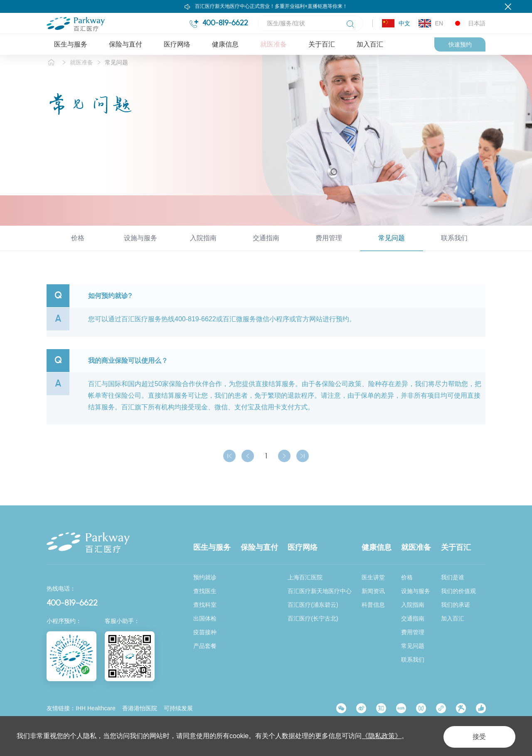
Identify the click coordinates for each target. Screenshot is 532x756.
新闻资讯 (373, 591)
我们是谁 (453, 577)
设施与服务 (140, 247)
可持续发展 (178, 708)
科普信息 (373, 605)
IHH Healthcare (96, 708)
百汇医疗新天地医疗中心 (320, 591)
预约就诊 (205, 577)
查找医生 (205, 591)
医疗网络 (177, 44)
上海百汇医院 (305, 577)
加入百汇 (370, 44)
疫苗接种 (205, 632)
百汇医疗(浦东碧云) (313, 605)
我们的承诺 (456, 605)
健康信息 (225, 44)
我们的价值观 (458, 591)
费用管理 (329, 247)
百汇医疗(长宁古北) (313, 618)
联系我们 (454, 247)
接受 (475, 736)
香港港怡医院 (140, 708)
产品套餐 (205, 646)
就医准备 (273, 44)
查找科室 (205, 605)
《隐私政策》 (382, 736)
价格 (78, 247)
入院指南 (203, 247)
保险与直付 (126, 44)
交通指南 (266, 247)
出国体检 (205, 618)
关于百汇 (322, 44)
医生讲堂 (373, 577)
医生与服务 (71, 44)
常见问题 (116, 71)
